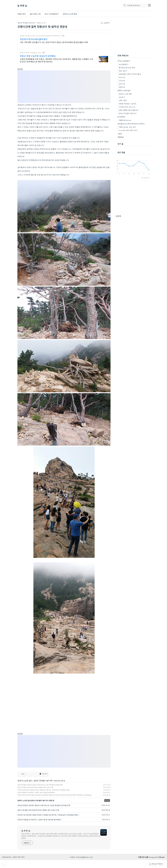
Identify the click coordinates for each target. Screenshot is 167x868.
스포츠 (120, 134)
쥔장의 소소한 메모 (70, 14)
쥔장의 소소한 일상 (25, 781)
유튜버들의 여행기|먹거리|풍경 (130, 74)
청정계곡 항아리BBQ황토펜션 (34, 39)
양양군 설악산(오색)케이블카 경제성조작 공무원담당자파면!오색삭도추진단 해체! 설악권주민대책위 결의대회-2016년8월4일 (54, 795)
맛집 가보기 (123, 71)
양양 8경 (122, 84)
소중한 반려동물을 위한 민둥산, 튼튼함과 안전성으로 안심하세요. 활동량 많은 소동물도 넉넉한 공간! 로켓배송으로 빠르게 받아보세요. (56, 60)
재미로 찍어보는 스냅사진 (128, 104)
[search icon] (125, 5)
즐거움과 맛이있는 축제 (127, 68)
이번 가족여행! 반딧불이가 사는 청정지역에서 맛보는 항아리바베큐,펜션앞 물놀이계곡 (54, 42)
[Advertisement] (64, 87)
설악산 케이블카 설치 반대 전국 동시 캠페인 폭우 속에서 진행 (35, 787)
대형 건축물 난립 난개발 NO (129, 110)
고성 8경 (122, 81)
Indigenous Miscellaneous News (131, 124)
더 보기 (107, 800)
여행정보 (121, 137)
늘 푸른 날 (22, 6)
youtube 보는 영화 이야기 (128, 130)
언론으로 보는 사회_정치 (127, 127)
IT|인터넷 (121, 117)
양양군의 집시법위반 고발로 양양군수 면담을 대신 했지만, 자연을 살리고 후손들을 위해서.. (44, 790)
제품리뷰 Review (125, 120)
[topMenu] (149, 5)
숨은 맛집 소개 (35, 14)
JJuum (162, 857)
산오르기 (122, 97)
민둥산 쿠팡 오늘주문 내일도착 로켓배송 (38, 56)
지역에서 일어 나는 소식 (127, 107)
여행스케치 (22, 14)
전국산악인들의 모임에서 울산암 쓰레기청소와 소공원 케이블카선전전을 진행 (40, 785)
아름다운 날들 (143, 857)
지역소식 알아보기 (124, 61)
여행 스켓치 (123, 100)
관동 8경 (122, 87)
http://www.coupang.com (30, 52)
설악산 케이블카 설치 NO (26, 23)
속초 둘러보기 (124, 64)
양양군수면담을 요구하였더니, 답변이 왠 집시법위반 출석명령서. (36, 792)
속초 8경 (122, 77)
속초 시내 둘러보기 (52, 14)
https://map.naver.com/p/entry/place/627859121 (40, 36)
